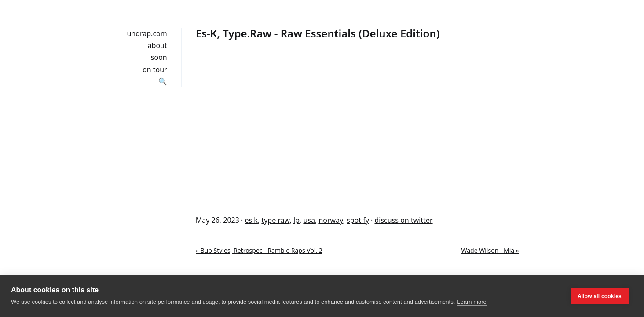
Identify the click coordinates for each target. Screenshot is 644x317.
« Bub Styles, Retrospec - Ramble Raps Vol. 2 (259, 250)
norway (331, 220)
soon (159, 57)
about (157, 45)
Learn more (472, 302)
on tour (155, 70)
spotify (358, 220)
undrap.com (147, 33)
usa (309, 220)
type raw (275, 220)
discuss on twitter (403, 220)
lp (296, 220)
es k (251, 220)
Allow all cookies (600, 296)
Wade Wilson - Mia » (490, 250)
